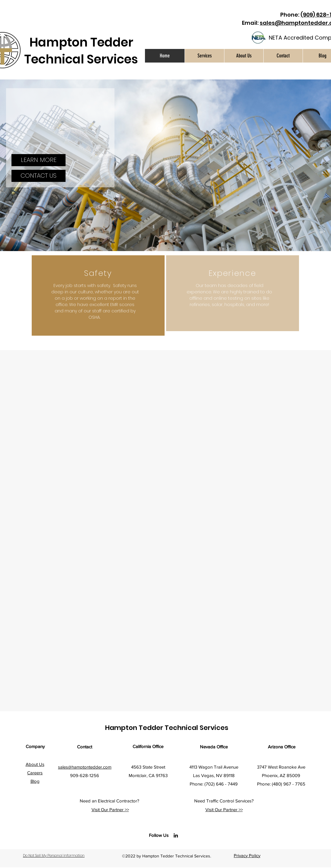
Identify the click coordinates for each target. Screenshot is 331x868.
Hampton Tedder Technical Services (81, 51)
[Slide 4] (182, 243)
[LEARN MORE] (39, 160)
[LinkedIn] (176, 835)
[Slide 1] (157, 243)
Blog (35, 781)
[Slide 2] (166, 243)
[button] (204, 56)
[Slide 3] (174, 243)
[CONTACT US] (39, 176)
